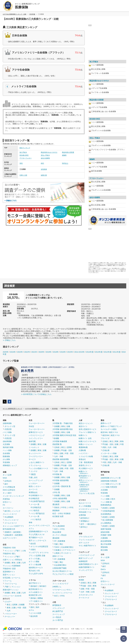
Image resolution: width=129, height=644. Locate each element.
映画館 (81, 580)
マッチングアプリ (86, 570)
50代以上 (65, 163)
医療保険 (6, 456)
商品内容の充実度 (68, 152)
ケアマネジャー (69, 550)
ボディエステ (84, 543)
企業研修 (82, 515)
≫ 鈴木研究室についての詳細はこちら (36, 394)
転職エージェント (86, 444)
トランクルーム (35, 465)
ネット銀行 (7, 493)
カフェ (31, 529)
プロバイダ (105, 438)
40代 (42, 163)
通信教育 (56, 504)
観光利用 (34, 616)
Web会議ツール (85, 512)
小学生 (71, 507)
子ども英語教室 (59, 526)
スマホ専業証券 (9, 487)
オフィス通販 (34, 562)
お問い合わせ (64, 629)
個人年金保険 (106, 544)
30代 (21, 163)
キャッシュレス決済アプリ (13, 526)
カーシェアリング (36, 480)
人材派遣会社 (84, 490)
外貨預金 (6, 499)
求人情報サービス (86, 468)
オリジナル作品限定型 (39, 546)
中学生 (64, 507)
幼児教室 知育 (58, 516)
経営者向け (85, 518)
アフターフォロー (26, 158)
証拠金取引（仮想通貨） (14, 535)
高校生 (57, 507)
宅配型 (33, 474)
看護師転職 (83, 447)
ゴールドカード (11, 523)
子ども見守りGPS (36, 574)
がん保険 (6, 459)
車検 (30, 522)
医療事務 (62, 541)
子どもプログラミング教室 (63, 574)
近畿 (19, 563)
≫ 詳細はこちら (9, 340)
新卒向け (84, 527)
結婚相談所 (83, 561)
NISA (5, 478)
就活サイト (83, 426)
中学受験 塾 (57, 474)
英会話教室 (57, 532)
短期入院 (44, 175)
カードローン (8, 508)
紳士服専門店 (58, 611)
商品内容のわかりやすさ (49, 152)
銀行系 (7, 511)
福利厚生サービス (36, 568)
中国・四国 (22, 608)
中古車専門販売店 (38, 501)
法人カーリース (85, 503)
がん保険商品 (106, 523)
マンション (9, 551)
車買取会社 (33, 492)
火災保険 (6, 444)
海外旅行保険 (8, 447)
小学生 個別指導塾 (60, 498)
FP (55, 541)
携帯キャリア (106, 423)
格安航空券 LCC (35, 595)
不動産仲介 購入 (9, 554)
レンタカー (33, 483)
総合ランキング (25, 148)
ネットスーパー (35, 453)
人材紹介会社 (84, 486)
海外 (38, 607)
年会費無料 (9, 517)
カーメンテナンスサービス (39, 526)
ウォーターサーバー (37, 423)
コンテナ (34, 471)
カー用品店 (57, 617)
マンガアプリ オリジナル (39, 553)
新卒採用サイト (85, 477)
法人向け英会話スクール (62, 571)
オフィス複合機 (35, 565)
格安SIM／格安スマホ (109, 432)
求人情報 (90, 629)
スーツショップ (59, 614)
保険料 (64, 155)
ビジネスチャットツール (88, 509)
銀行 (6, 484)
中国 (122, 444)
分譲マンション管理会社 (12, 560)
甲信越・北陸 (67, 450)
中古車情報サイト (36, 495)
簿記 (61, 544)
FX (4, 505)
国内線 (33, 598)
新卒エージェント (86, 481)
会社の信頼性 (45, 158)
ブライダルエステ (86, 537)
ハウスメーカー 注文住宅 (12, 596)
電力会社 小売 (34, 571)
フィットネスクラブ (60, 584)
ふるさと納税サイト (37, 462)
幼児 (56, 529)
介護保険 (104, 538)
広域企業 (106, 450)
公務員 (57, 553)
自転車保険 (7, 441)
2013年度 (99, 352)
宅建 (56, 544)
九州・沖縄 (59, 456)
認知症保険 (105, 532)
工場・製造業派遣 (86, 462)
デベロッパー (10, 617)
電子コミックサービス (38, 541)
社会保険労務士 (67, 547)
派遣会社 (82, 459)
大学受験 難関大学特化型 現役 (64, 435)
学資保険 (6, 462)
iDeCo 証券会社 (9, 490)
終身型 (105, 508)
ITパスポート (66, 553)
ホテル (31, 610)
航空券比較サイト (36, 589)
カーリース (33, 489)
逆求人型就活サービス (88, 429)
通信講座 (56, 538)
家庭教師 (56, 510)
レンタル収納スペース (39, 468)
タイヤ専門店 (58, 620)
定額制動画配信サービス (38, 531)
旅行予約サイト (35, 583)
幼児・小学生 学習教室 (61, 514)
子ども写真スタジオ (37, 534)
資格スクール (58, 556)
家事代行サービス (36, 432)
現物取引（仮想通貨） (13, 532)
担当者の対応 (24, 155)
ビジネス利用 (36, 613)
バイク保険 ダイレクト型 (111, 484)
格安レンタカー (35, 486)
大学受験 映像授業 (60, 441)
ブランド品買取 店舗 (37, 556)
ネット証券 (7, 475)
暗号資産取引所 (9, 529)
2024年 (13, 352)
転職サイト (83, 435)
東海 (13, 563)
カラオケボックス (86, 595)
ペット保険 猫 (106, 502)
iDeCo (103, 569)
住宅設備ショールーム (12, 578)
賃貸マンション (9, 575)
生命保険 (6, 453)
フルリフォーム (11, 584)
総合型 (33, 544)
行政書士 (58, 550)
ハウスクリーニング (37, 435)
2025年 (6, 352)
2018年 (56, 352)
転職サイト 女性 (85, 438)
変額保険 (104, 547)
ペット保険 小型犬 (108, 499)
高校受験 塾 (57, 444)
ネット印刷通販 (85, 506)
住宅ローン (7, 502)
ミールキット (34, 447)
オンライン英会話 (59, 535)
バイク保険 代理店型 (109, 487)
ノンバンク (16, 511)
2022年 (27, 352)
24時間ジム (57, 587)
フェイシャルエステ (87, 540)
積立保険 (104, 550)
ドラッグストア (59, 608)
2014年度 (90, 352)
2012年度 (108, 352)
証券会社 (8, 481)
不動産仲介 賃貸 (9, 569)
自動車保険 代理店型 (109, 481)
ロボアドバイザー (10, 538)
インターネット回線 (109, 453)
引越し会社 (33, 477)
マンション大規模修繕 (12, 566)
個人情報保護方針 (52, 629)
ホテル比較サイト (36, 592)
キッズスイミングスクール (62, 593)
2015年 (70, 352)
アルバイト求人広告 (87, 493)
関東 (95, 583)
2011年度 (116, 352)
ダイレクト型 (10, 426)
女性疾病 (44, 169)
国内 (32, 607)
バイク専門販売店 (38, 514)
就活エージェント (86, 423)
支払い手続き (45, 155)
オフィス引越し (35, 559)
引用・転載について (78, 629)
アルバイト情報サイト (88, 432)
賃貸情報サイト (9, 572)
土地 (24, 551)
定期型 (112, 508)
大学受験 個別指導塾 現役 (63, 429)
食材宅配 (32, 441)
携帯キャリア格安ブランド (111, 426)
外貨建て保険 (106, 535)
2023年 (20, 352)
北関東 (15, 605)
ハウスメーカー (11, 614)
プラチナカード (111, 599)
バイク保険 (7, 432)
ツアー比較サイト (36, 601)
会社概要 (27, 629)
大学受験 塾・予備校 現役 (63, 423)
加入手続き (23, 152)
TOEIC (57, 547)
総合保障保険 (106, 541)
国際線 (40, 598)
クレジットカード (10, 514)
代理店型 (8, 429)
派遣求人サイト (85, 465)
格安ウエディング (86, 558)
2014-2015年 (79, 352)
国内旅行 (34, 586)
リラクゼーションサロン (62, 590)
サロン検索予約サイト (88, 546)
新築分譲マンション (11, 590)
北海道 (57, 447)
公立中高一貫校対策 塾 (61, 486)
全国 (93, 592)
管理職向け (85, 521)
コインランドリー (36, 438)
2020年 (41, 352)
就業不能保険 (106, 529)
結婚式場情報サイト (87, 567)
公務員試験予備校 (59, 568)
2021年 (34, 352)
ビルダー (8, 602)
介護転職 (82, 450)
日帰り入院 (23, 175)
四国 (104, 447)
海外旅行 (43, 586)
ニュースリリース (38, 629)
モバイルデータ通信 (109, 429)
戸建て (18, 551)
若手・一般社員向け (88, 524)
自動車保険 (7, 423)
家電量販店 (57, 605)
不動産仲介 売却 (9, 548)
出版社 (33, 550)
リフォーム (7, 581)
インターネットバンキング (13, 496)
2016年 (63, 352)
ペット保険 (7, 450)
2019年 (49, 352)
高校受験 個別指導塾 (61, 459)
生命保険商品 (106, 514)
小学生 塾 (56, 492)
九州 (24, 563)
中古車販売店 (34, 498)
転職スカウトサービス (88, 441)
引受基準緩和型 (109, 511)
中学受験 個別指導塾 (61, 480)
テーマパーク (84, 598)
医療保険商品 (106, 505)
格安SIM (106, 435)
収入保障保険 (108, 520)
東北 (9, 605)
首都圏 (7, 563)
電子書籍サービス (36, 538)
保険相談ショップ (10, 465)
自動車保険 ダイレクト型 (111, 478)
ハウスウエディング (87, 555)
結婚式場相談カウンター (88, 564)
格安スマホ (115, 435)
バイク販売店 (34, 510)
